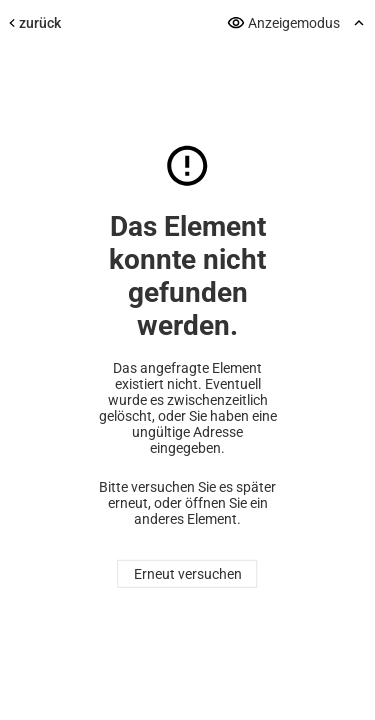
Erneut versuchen (188, 574)
